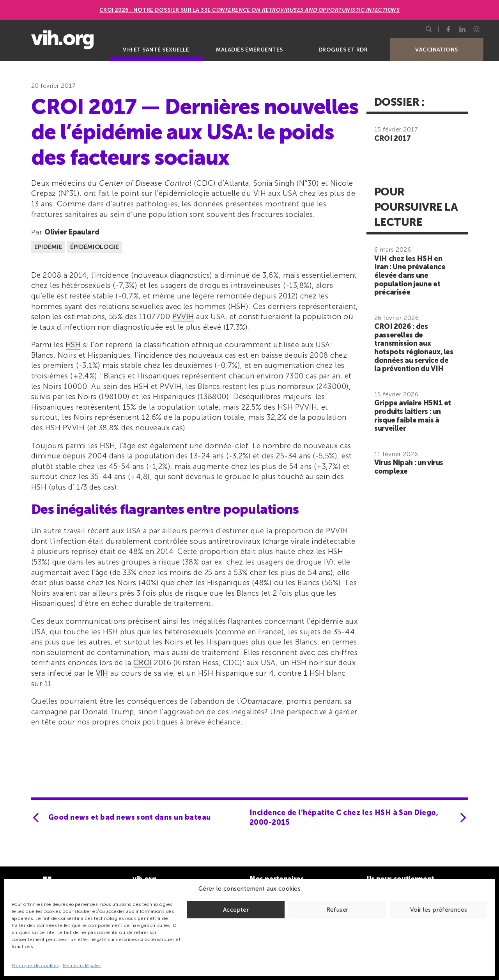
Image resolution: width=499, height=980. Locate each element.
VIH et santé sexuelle (156, 50)
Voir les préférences (439, 910)
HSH (73, 345)
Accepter (236, 910)
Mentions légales (82, 966)
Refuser (337, 910)
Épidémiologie (95, 247)
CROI (143, 663)
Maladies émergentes (249, 50)
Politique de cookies (35, 966)
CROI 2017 (393, 138)
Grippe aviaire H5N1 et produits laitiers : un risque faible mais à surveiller (413, 416)
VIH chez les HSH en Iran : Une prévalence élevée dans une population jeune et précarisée (410, 275)
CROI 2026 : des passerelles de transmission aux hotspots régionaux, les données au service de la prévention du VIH (414, 348)
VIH (102, 673)
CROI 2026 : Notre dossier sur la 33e (250, 10)
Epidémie (48, 247)
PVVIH (183, 317)
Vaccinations (437, 50)
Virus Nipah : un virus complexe (409, 467)
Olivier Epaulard (72, 232)
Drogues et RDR (343, 50)
